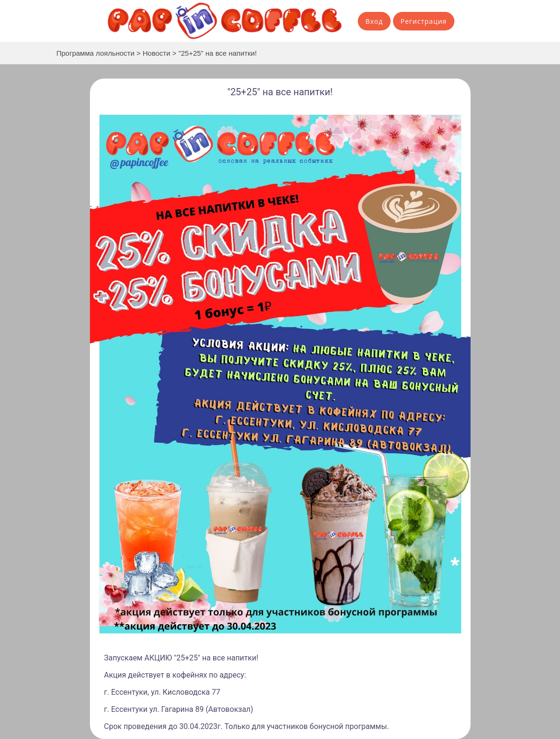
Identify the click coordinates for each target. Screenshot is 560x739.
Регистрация (424, 21)
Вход (374, 21)
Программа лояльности (96, 53)
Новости (157, 53)
